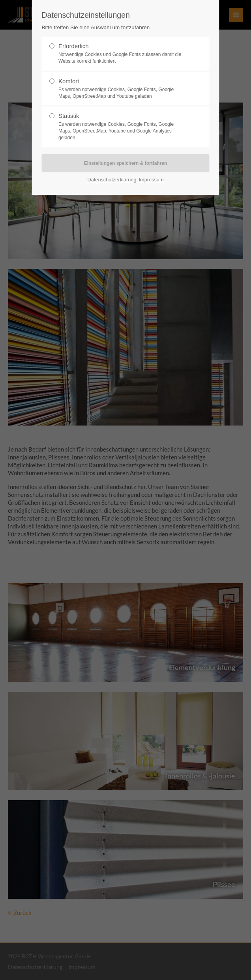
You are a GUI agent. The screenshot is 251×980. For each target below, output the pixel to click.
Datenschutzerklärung (112, 180)
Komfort (122, 89)
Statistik (122, 127)
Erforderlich (122, 54)
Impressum (151, 180)
